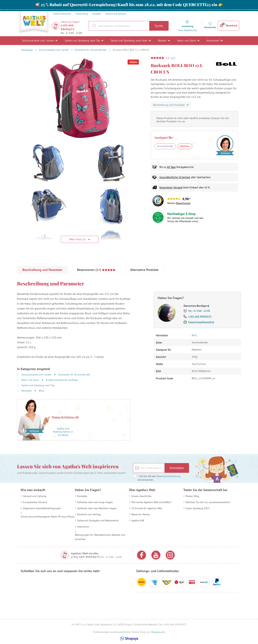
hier (179, 121)
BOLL (42, 391)
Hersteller (27, 391)
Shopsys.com (158, 632)
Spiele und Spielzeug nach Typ (84, 41)
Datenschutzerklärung (168, 476)
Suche (159, 26)
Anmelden (177, 468)
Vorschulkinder (165, 146)
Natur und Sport (188, 41)
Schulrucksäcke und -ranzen (40, 41)
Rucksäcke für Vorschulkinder (91, 50)
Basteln (164, 41)
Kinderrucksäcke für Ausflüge (62, 380)
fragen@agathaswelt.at (201, 322)
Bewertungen (183, 203)
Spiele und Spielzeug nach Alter (131, 41)
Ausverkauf (215, 41)
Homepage (27, 50)
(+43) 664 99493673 (68, 27)
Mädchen (185, 146)
